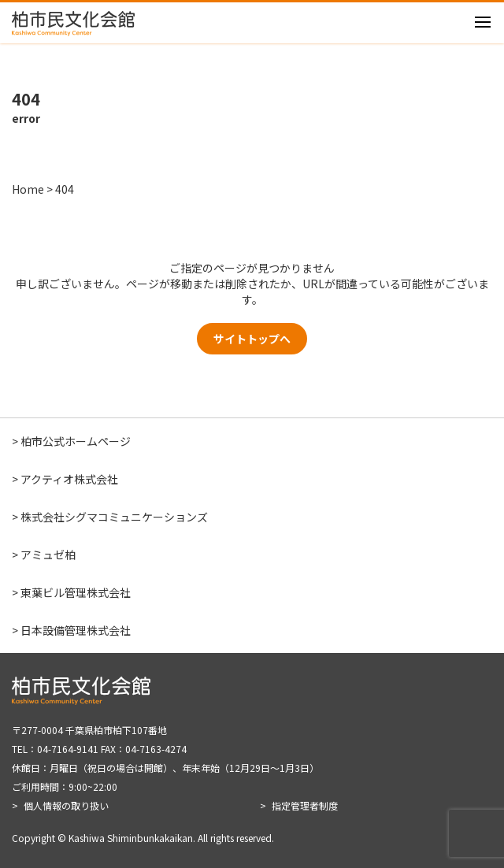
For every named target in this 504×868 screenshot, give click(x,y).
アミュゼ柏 (48, 555)
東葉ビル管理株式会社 (76, 592)
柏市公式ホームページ (76, 441)
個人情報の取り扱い (66, 805)
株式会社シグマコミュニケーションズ (114, 517)
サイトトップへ (252, 339)
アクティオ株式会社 (69, 479)
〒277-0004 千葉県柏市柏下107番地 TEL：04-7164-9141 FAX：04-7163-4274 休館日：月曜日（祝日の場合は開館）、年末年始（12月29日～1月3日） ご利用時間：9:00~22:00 (165, 758)
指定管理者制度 (305, 805)
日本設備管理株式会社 (76, 630)
